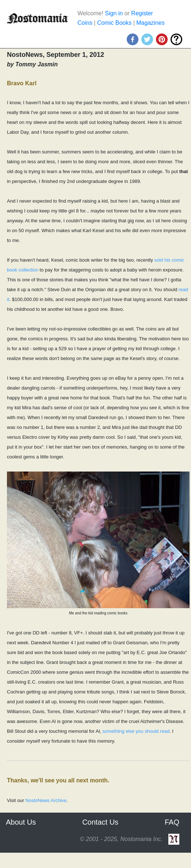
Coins (85, 23)
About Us (21, 822)
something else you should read (136, 731)
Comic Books (114, 23)
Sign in (114, 13)
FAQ (172, 822)
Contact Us (100, 822)
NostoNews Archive (46, 800)
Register (142, 13)
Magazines (150, 23)
